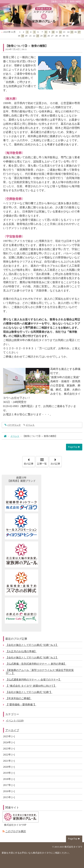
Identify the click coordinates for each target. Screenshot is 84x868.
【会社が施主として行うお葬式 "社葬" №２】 (32, 657)
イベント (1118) (15, 720)
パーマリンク (14, 425)
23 (38, 36)
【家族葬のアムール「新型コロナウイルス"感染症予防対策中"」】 (40, 672)
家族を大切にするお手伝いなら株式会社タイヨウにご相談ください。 (36, 853)
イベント (30, 425)
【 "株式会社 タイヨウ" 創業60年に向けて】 (31, 686)
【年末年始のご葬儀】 (19, 698)
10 (53, 32)
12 (60, 32)
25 (45, 36)
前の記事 (29, 461)
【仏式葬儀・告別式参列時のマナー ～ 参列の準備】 (36, 664)
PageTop (73, 447)
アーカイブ (12, 730)
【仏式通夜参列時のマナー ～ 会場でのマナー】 (34, 680)
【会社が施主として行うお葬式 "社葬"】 (29, 692)
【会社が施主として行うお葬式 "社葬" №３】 (32, 645)
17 (79, 32)
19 (23, 36)
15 (72, 32)
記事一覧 (42, 464)
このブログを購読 (16, 831)
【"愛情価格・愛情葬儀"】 (21, 704)
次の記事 (56, 461)
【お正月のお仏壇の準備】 (21, 651)
